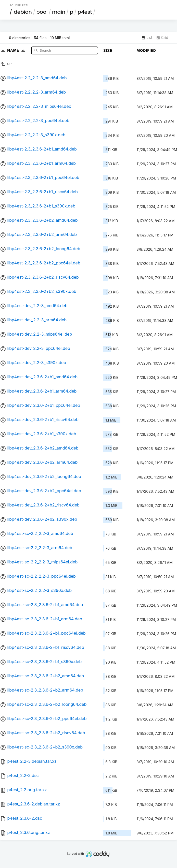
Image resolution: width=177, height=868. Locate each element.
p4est (85, 12)
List (147, 38)
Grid (162, 38)
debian (23, 12)
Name (17, 50)
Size (108, 50)
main (59, 12)
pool (42, 12)
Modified (146, 50)
